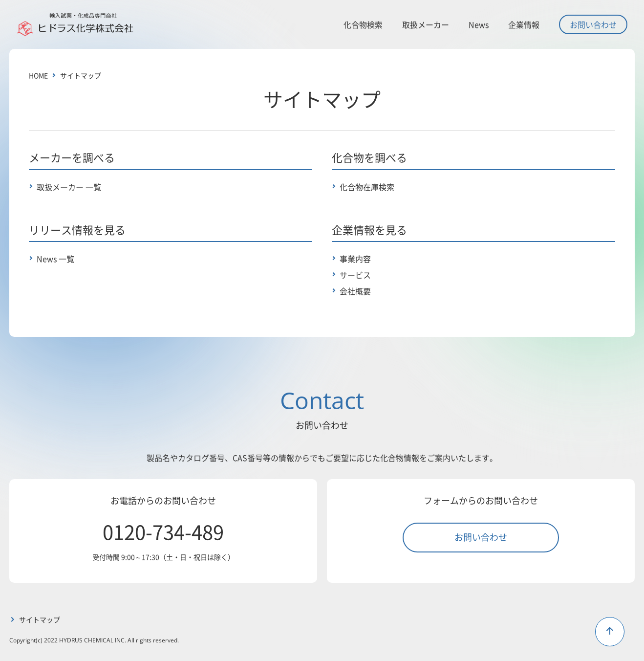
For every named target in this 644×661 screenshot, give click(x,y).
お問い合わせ (593, 24)
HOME (38, 75)
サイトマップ (81, 75)
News (479, 24)
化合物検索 (363, 24)
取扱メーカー (426, 24)
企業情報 (524, 24)
